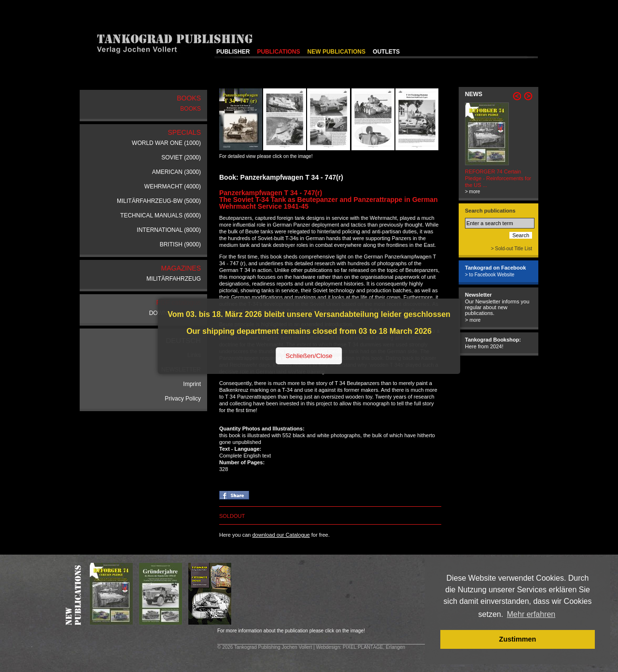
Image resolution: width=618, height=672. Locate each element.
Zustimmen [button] (518, 639)
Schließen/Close (309, 356)
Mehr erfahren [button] (531, 614)
